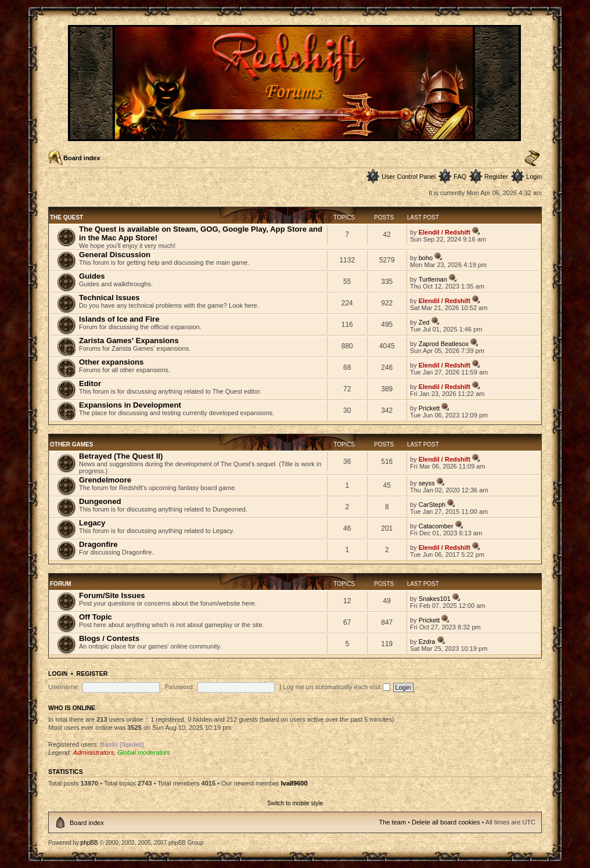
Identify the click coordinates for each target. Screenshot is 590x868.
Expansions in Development (130, 405)
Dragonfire (98, 544)
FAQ (460, 177)
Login (534, 177)
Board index (82, 158)
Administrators (93, 752)
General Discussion (115, 255)
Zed (424, 322)
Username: (64, 687)
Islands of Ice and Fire (119, 319)
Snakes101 (435, 599)
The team (393, 822)
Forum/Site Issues (112, 595)
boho (426, 258)
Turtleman (433, 279)
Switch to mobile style (295, 803)
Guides (92, 276)
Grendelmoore (105, 480)
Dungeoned (100, 501)
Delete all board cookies (446, 822)
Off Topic (96, 617)
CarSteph (432, 505)
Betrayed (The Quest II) (121, 456)
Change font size (532, 159)
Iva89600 (294, 783)
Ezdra (427, 642)
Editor (90, 383)
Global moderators (144, 752)
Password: (179, 687)
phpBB (89, 843)
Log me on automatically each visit (336, 687)
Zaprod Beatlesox (444, 344)
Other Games (71, 444)
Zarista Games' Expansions (129, 341)
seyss (427, 483)
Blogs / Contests (109, 638)
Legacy (92, 523)
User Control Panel (409, 177)
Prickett (429, 408)
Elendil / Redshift (445, 232)
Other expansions (111, 362)
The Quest (66, 217)
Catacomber (436, 526)
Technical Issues (109, 298)
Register (496, 177)
